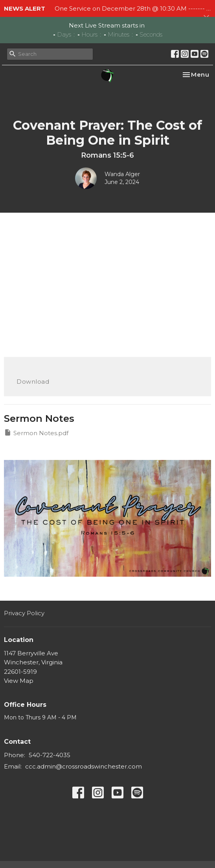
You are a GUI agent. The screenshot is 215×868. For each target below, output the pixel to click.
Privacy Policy (24, 613)
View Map (19, 681)
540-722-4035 (50, 755)
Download (33, 382)
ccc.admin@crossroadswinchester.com (84, 766)
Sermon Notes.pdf (36, 433)
